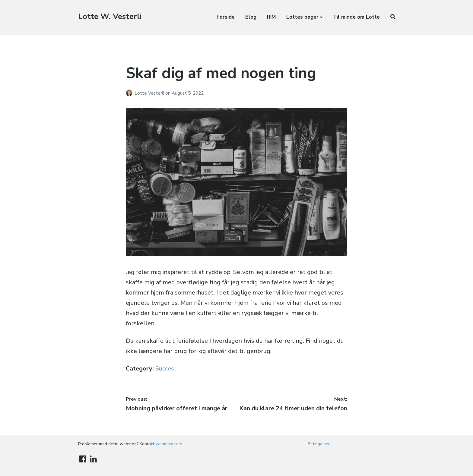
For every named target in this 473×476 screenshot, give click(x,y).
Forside (226, 17)
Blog (251, 17)
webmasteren (169, 444)
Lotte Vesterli (150, 93)
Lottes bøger (302, 17)
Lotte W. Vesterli (110, 16)
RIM (271, 17)
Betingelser (319, 444)
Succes (165, 369)
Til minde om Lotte (356, 17)
